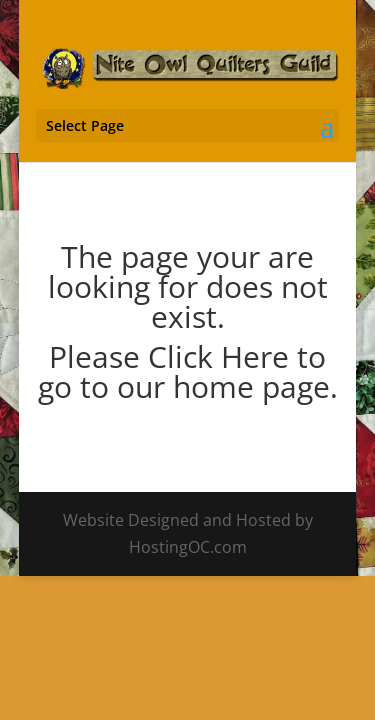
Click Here (218, 356)
